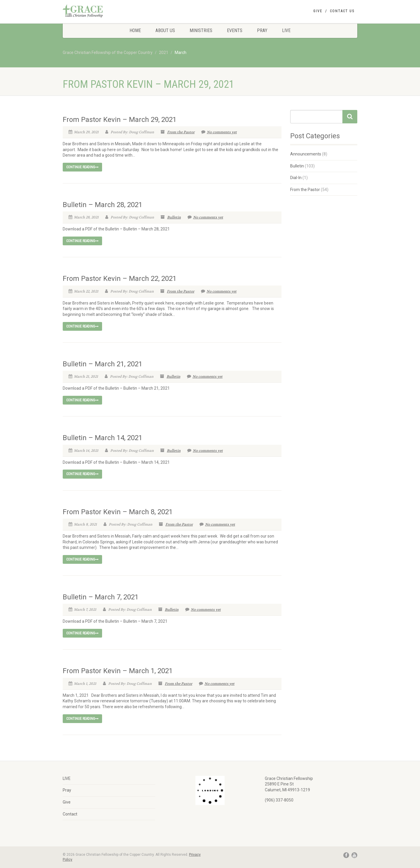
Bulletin (174, 217)
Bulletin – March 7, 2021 (101, 597)
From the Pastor (181, 132)
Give (318, 11)
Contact (70, 814)
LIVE (286, 30)
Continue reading (82, 167)
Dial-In (296, 178)
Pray (262, 30)
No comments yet (219, 132)
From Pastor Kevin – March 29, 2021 (120, 120)
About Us (165, 30)
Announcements (306, 154)
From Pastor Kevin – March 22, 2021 (120, 279)
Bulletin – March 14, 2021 (103, 438)
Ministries (201, 30)
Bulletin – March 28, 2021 (103, 205)
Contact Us (342, 11)
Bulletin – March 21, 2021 (103, 364)
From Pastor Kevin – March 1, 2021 (118, 671)
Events (235, 30)
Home (135, 30)
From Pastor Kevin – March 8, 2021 (118, 512)
